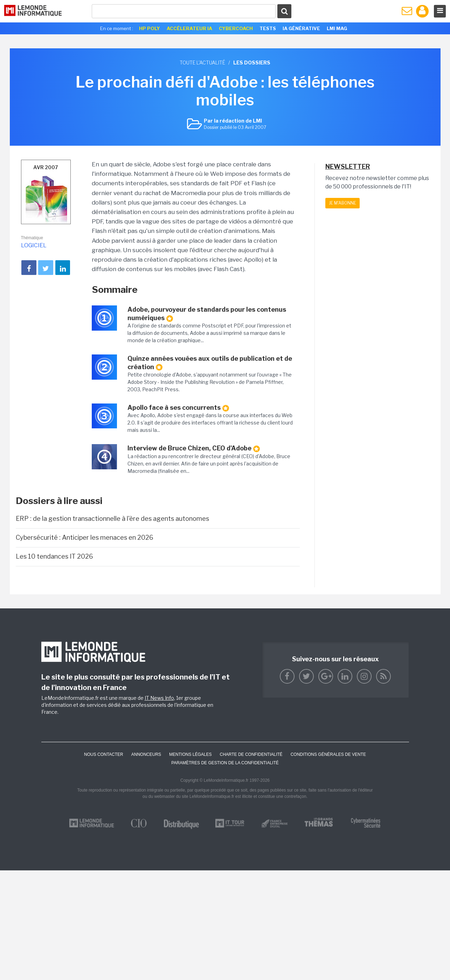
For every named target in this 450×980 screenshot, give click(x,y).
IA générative (301, 28)
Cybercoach (236, 28)
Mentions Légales (190, 754)
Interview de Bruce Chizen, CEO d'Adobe (194, 448)
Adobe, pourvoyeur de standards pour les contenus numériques (207, 314)
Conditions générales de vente (328, 754)
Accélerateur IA (189, 28)
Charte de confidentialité (251, 754)
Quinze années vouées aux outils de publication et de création (210, 363)
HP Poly (150, 28)
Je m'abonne (342, 203)
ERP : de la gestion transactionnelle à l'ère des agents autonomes (112, 519)
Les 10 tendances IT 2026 (54, 556)
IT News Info (159, 698)
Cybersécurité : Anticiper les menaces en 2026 (85, 537)
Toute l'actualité (202, 63)
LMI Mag (337, 28)
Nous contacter (104, 754)
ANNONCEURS (146, 754)
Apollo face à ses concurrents (178, 408)
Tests (268, 28)
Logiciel (34, 245)
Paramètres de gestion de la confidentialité (225, 763)
